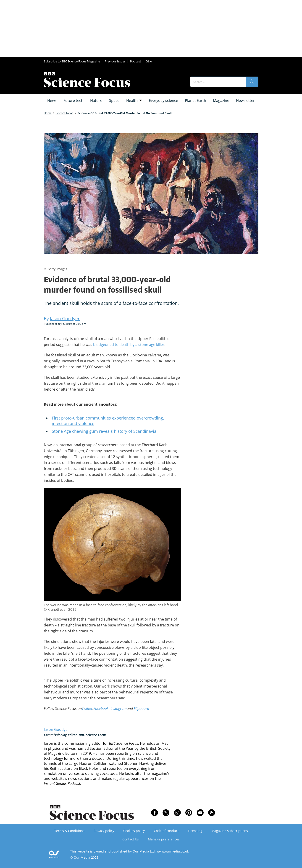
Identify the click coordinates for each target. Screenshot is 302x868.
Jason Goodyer (56, 729)
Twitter (87, 708)
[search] (252, 82)
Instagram (119, 708)
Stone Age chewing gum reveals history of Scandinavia (104, 431)
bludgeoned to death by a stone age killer (129, 345)
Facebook (101, 708)
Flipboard (141, 708)
